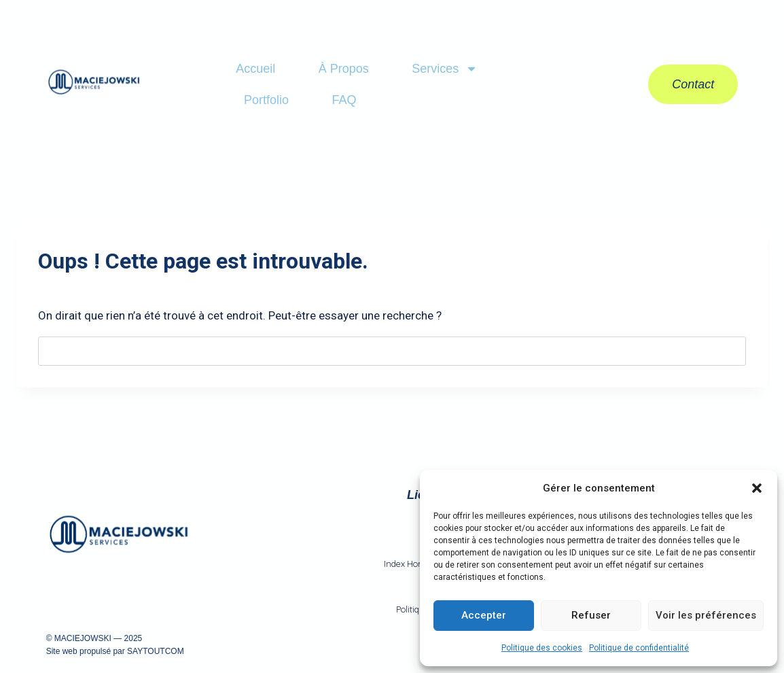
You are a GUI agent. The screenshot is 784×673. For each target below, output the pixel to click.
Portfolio (266, 100)
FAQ (344, 100)
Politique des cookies (542, 648)
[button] (757, 488)
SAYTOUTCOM (156, 651)
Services (445, 69)
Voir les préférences (706, 615)
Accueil (255, 69)
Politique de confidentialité (639, 648)
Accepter (484, 615)
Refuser (591, 615)
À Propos (344, 69)
